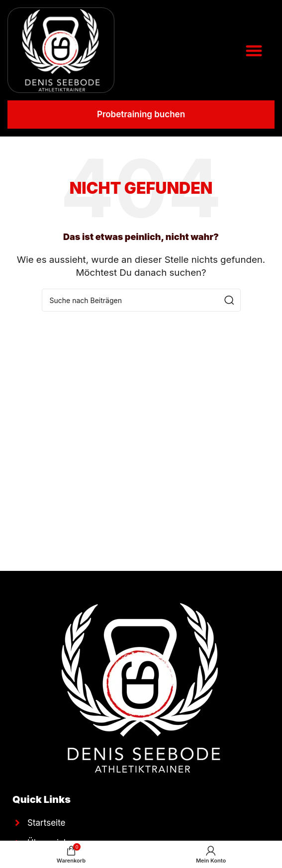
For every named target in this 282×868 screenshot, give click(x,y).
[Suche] (141, 300)
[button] (254, 50)
